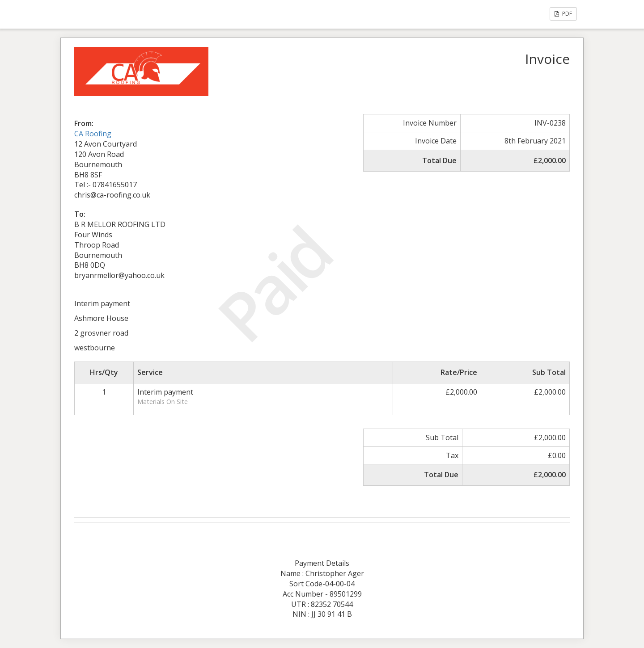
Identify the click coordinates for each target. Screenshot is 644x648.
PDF (563, 14)
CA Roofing (93, 134)
